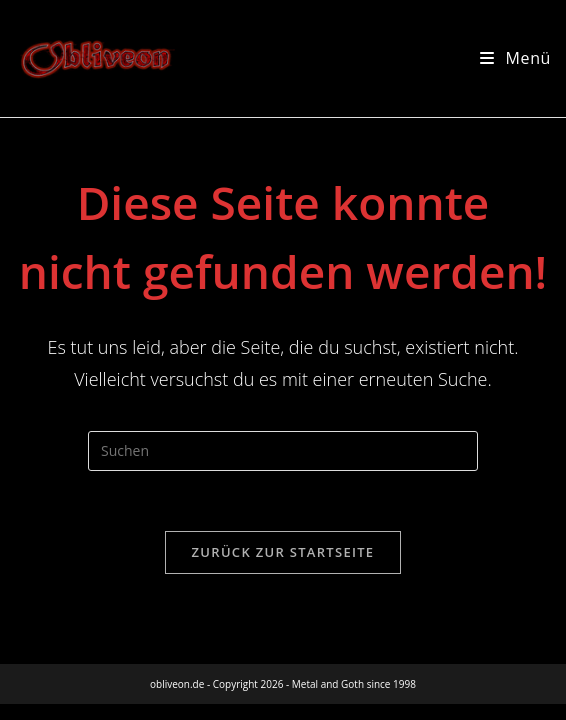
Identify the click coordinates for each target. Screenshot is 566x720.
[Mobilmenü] (515, 58)
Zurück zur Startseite (283, 552)
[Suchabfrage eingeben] (283, 451)
